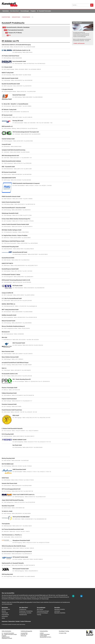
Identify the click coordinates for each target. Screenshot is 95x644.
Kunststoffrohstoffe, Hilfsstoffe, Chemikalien (18, 27)
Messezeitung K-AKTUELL (46, 637)
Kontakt (18, 621)
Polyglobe (33, 11)
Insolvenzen (5, 616)
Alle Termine (40, 609)
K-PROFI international (45, 634)
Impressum (5, 621)
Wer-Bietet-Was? (15, 11)
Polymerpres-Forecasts (7, 638)
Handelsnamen (23, 615)
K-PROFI (42, 633)
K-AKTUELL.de (24, 634)
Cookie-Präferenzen (26, 621)
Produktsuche (23, 609)
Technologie (5, 613)
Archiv (3, 618)
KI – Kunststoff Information (8, 633)
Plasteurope (23, 636)
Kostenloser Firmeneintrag (26, 611)
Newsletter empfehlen (60, 613)
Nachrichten (6, 11)
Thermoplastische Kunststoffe (16, 30)
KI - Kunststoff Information (44, 11)
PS (10, 35)
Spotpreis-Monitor (6, 637)
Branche (4, 611)
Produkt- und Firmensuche (79, 43)
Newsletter (57, 608)
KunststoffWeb (24, 633)
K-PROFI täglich (43, 636)
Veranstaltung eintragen (43, 611)
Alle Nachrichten (6, 609)
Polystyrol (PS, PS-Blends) (15, 33)
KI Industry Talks (63, 633)
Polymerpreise (5, 615)
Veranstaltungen (25, 11)
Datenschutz (12, 621)
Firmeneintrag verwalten (25, 613)
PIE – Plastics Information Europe (9, 634)
